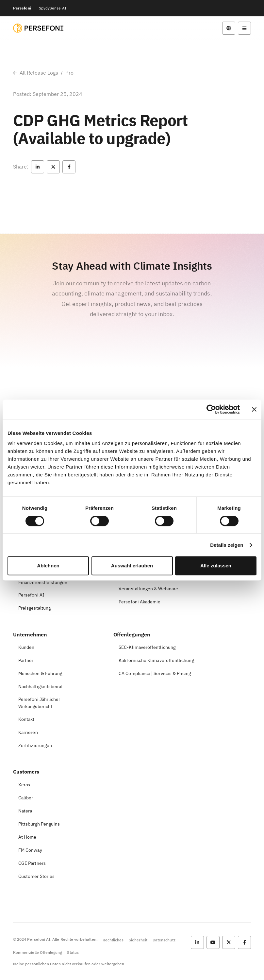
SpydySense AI (53, 8)
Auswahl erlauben (132, 566)
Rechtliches (113, 940)
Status (73, 952)
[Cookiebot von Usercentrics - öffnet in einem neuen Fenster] (211, 409)
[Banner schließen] (254, 409)
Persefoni (22, 8)
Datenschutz (164, 940)
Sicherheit (138, 940)
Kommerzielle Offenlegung (37, 952)
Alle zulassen (216, 566)
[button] (38, 167)
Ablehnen (48, 566)
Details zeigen (227, 545)
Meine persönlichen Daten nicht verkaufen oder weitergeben (69, 964)
